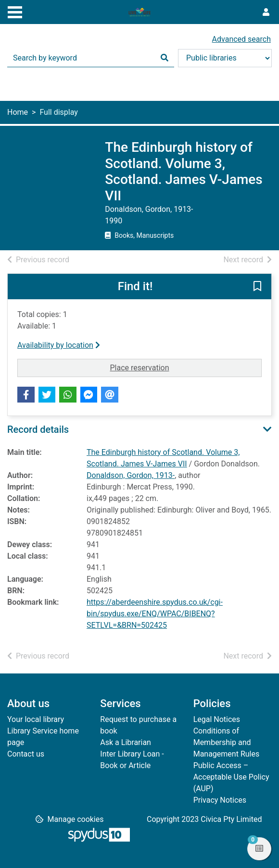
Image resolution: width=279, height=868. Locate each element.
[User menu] (266, 12)
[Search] (165, 58)
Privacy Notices (220, 800)
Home (18, 112)
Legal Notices (217, 719)
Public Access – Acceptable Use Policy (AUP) (231, 777)
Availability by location (59, 345)
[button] (257, 287)
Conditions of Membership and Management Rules (227, 742)
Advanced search (241, 39)
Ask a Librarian (126, 742)
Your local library (36, 719)
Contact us (26, 754)
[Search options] (225, 58)
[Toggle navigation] (15, 11)
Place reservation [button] (186, 367)
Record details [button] (38, 429)
